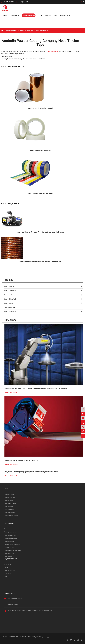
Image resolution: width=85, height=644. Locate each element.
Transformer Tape (9, 547)
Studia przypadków (29, 15)
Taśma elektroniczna (10, 529)
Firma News (10, 320)
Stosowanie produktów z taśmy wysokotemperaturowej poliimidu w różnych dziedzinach (36, 388)
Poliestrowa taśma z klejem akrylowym (40, 193)
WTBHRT (8, 489)
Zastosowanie (15, 15)
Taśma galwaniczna (10, 556)
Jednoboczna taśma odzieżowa (40, 151)
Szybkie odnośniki (11, 559)
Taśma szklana (9, 303)
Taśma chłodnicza (9, 553)
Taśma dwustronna (10, 312)
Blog (56, 15)
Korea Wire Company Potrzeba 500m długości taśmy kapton (40, 261)
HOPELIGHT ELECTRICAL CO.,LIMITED (19, 636)
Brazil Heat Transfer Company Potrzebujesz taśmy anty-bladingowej (40, 232)
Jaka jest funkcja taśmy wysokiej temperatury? (22, 460)
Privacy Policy (46, 638)
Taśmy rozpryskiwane (10, 535)
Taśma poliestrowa (10, 291)
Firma (40, 15)
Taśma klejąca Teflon (11, 299)
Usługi (6, 567)
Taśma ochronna (9, 541)
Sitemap (37, 638)
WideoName (8, 574)
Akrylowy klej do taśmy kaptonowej (40, 108)
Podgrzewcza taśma (53, 51)
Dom (2, 30)
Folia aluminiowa (9, 307)
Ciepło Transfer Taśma (11, 538)
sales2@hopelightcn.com (25, 2)
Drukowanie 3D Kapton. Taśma (13, 550)
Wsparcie (48, 15)
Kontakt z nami (65, 15)
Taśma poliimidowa (10, 286)
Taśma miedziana (10, 295)
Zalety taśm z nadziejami (11, 516)
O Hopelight (8, 564)
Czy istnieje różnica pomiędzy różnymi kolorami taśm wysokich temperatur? (32, 472)
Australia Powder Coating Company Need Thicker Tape (34, 30)
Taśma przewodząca (10, 532)
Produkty (4, 15)
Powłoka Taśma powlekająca (12, 544)
